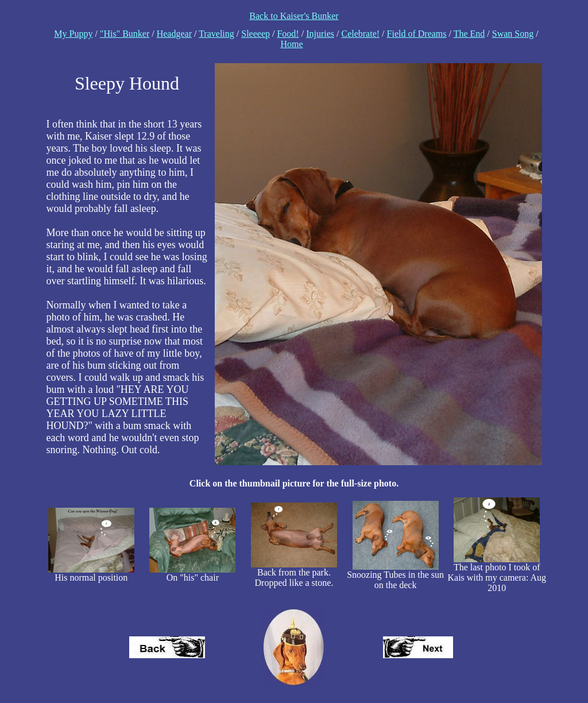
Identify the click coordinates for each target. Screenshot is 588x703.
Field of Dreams (417, 34)
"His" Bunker (125, 34)
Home (291, 44)
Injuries (320, 34)
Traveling (216, 34)
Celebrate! (360, 34)
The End (469, 34)
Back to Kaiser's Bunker (294, 16)
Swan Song (513, 34)
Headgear (174, 34)
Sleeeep (256, 34)
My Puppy (73, 34)
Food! (288, 34)
